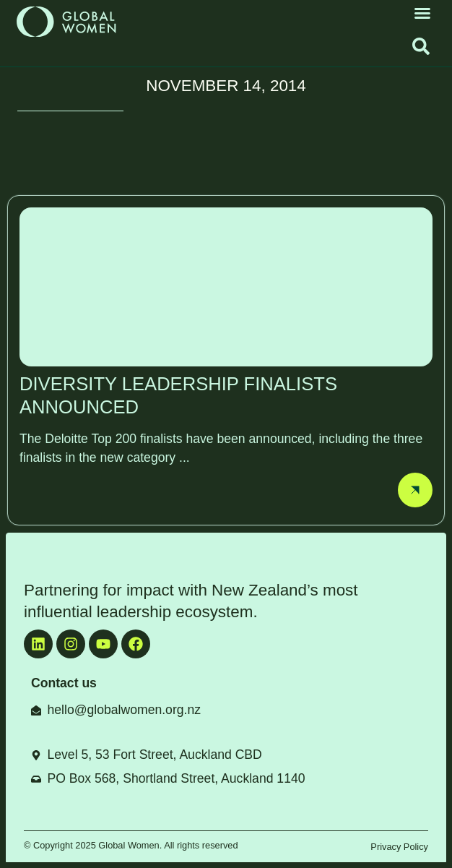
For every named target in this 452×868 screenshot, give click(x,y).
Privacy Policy (399, 847)
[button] (422, 13)
